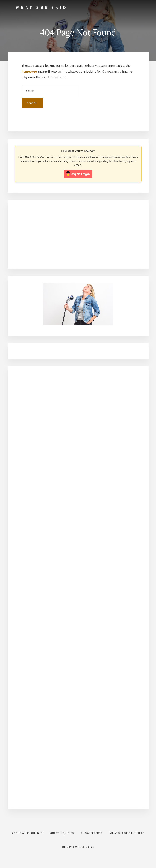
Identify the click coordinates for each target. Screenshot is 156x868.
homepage (29, 71)
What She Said (41, 7)
